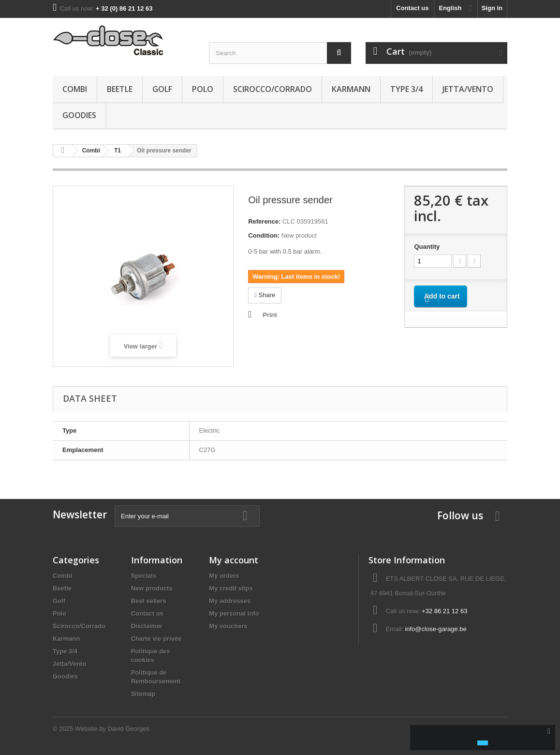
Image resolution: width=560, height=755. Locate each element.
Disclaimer (147, 626)
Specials (144, 576)
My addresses (230, 601)
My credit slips (231, 588)
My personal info (234, 613)
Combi (75, 89)
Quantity (427, 247)
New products (152, 588)
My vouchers (228, 626)
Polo (203, 89)
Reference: (264, 221)
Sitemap (143, 694)
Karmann (351, 89)
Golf (162, 89)
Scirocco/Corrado (273, 89)
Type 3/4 (406, 89)
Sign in (492, 8)
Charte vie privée (156, 639)
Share (265, 295)
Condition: (264, 235)
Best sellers (149, 601)
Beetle (120, 89)
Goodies (79, 115)
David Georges (128, 729)
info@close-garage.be (435, 629)
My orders (224, 576)
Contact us (412, 8)
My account (234, 560)
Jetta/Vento (468, 89)
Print (270, 315)
